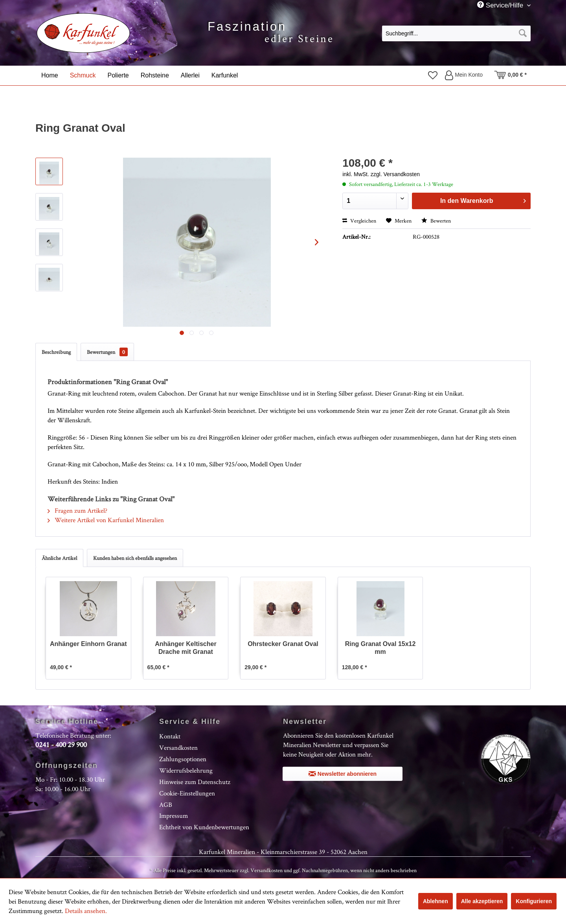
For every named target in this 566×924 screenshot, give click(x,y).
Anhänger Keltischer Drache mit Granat (186, 648)
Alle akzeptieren (482, 901)
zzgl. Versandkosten (395, 174)
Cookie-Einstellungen (187, 793)
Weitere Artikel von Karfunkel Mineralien (106, 520)
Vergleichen (359, 221)
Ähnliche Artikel (59, 558)
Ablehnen (436, 901)
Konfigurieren (534, 901)
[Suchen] (523, 33)
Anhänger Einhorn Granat (88, 644)
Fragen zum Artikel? (77, 510)
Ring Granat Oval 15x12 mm (380, 648)
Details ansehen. (86, 911)
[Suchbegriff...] (456, 33)
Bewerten (436, 221)
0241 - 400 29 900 (61, 745)
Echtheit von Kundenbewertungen (204, 827)
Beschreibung (56, 352)
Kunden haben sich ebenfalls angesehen (135, 558)
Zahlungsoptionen (183, 759)
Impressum (174, 815)
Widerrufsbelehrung (186, 770)
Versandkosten (178, 747)
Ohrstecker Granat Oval (283, 644)
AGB (166, 804)
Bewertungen (107, 352)
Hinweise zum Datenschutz (195, 782)
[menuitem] (456, 33)
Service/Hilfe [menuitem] (501, 5)
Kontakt (170, 736)
